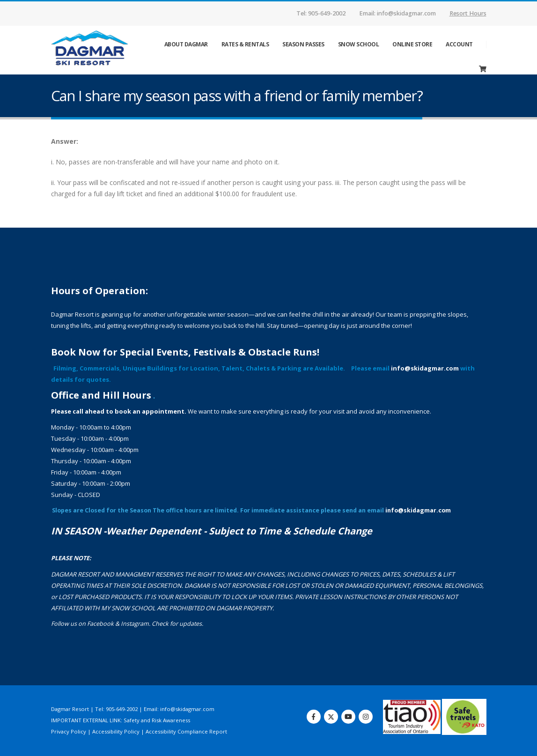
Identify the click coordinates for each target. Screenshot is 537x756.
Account (459, 44)
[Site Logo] (98, 50)
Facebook (100, 624)
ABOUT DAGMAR (186, 44)
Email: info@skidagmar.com (397, 13)
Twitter (331, 717)
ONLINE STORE (412, 44)
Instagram (135, 624)
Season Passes (303, 44)
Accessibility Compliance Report (186, 731)
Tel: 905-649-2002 (321, 13)
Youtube (348, 717)
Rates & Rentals (245, 44)
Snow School (359, 44)
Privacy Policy (69, 731)
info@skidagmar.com (425, 368)
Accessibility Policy (116, 731)
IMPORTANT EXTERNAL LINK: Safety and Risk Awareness (121, 720)
